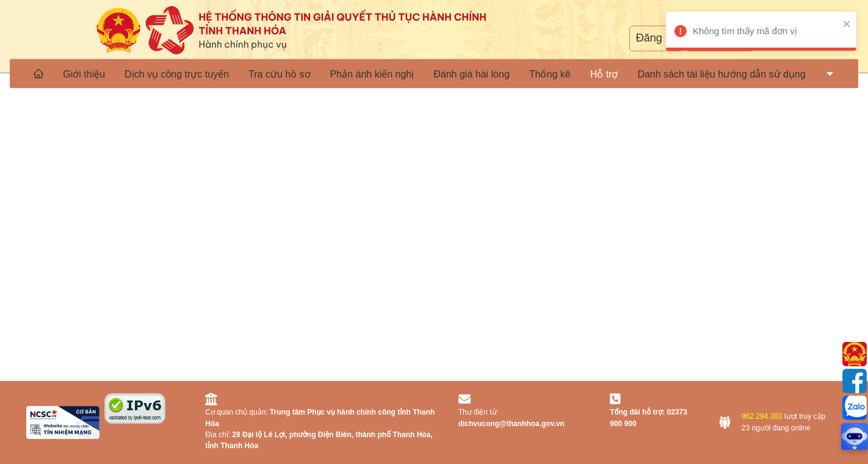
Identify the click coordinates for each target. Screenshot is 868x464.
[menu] (434, 73)
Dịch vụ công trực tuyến (177, 74)
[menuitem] (38, 73)
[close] (834, 24)
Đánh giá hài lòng (472, 74)
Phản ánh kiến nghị (372, 74)
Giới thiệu (84, 74)
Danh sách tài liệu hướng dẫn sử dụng (721, 74)
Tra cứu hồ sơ (280, 74)
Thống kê (550, 74)
